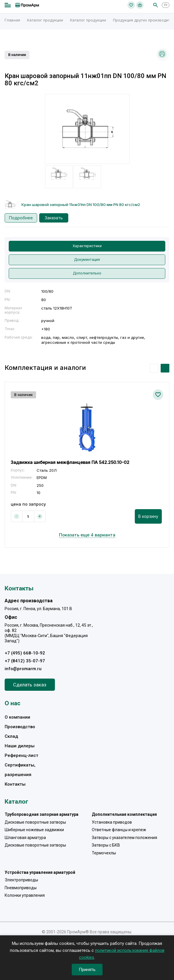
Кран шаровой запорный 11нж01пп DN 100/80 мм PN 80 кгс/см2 (81, 205)
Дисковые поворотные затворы (35, 822)
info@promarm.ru (23, 669)
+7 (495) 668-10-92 (25, 653)
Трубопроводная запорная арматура (42, 814)
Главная (12, 20)
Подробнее (21, 218)
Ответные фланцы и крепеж (119, 830)
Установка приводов (112, 822)
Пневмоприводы (21, 888)
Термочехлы (104, 853)
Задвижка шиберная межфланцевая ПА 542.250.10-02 (70, 462)
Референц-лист (21, 755)
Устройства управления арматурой (40, 872)
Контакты (15, 784)
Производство (20, 727)
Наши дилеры (20, 746)
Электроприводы (21, 880)
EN (166, 5)
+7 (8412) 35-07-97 (25, 661)
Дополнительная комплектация (124, 814)
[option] (87, 129)
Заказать (54, 218)
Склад (11, 736)
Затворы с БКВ (106, 845)
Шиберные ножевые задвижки (34, 830)
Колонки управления (25, 895)
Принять (87, 970)
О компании (17, 717)
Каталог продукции (45, 20)
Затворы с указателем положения (124, 838)
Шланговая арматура (25, 838)
